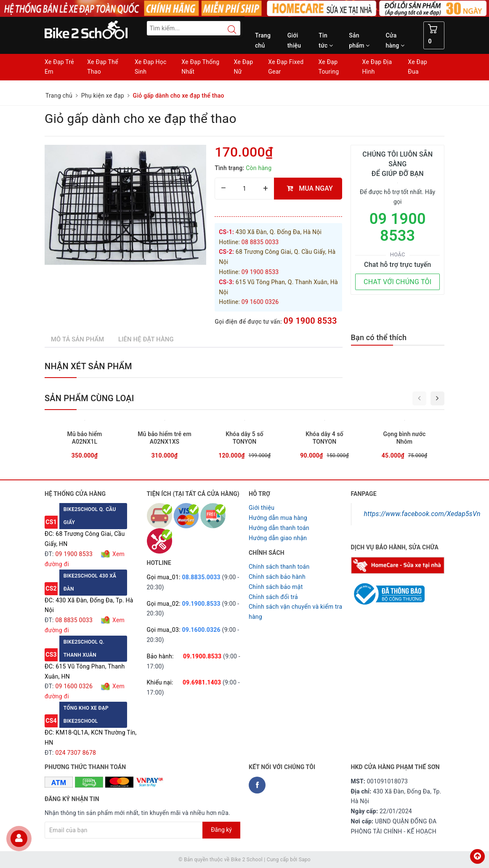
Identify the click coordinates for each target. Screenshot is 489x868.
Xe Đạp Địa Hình (377, 67)
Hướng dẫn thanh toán (279, 528)
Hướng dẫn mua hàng (278, 518)
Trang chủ (263, 40)
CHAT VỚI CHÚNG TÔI (397, 282)
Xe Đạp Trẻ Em (59, 67)
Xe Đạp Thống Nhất (200, 67)
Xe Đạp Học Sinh (151, 67)
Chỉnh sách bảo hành (277, 577)
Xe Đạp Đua (417, 67)
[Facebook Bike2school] (257, 785)
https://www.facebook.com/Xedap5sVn (422, 514)
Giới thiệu (294, 40)
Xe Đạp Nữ (243, 67)
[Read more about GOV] (388, 590)
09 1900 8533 (310, 321)
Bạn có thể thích (379, 337)
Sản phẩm (359, 40)
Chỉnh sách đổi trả (273, 597)
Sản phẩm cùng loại (89, 398)
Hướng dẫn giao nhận (278, 538)
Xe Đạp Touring (328, 67)
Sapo (305, 860)
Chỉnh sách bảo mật (276, 587)
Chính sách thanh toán (279, 567)
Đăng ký (221, 830)
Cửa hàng (395, 40)
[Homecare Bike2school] (398, 564)
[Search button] (228, 29)
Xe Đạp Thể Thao (103, 67)
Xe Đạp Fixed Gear (286, 67)
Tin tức (326, 40)
